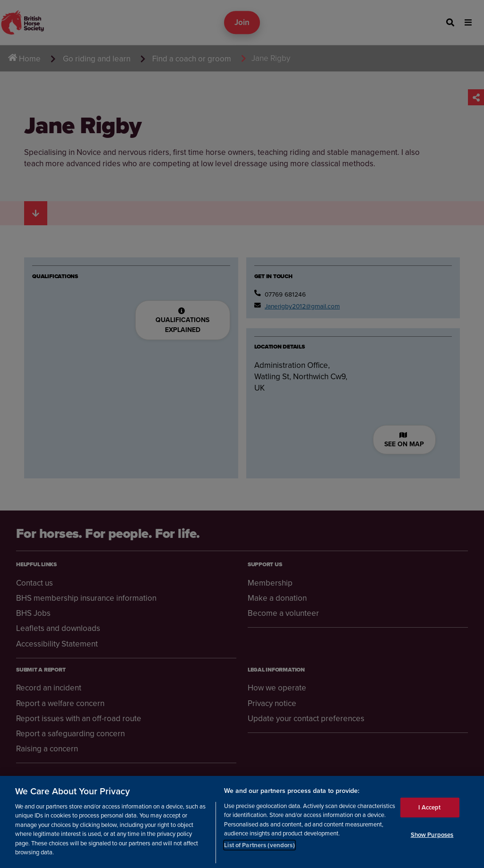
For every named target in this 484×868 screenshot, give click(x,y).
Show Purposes (432, 835)
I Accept (429, 807)
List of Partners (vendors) (259, 845)
